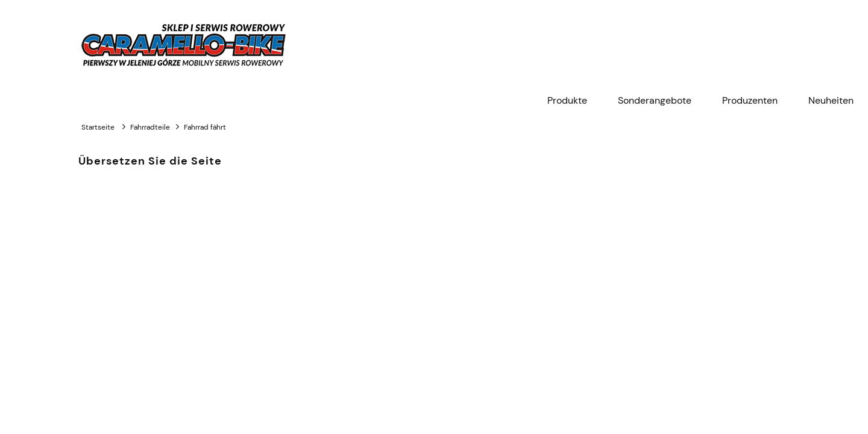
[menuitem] (567, 101)
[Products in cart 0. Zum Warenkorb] (783, 45)
